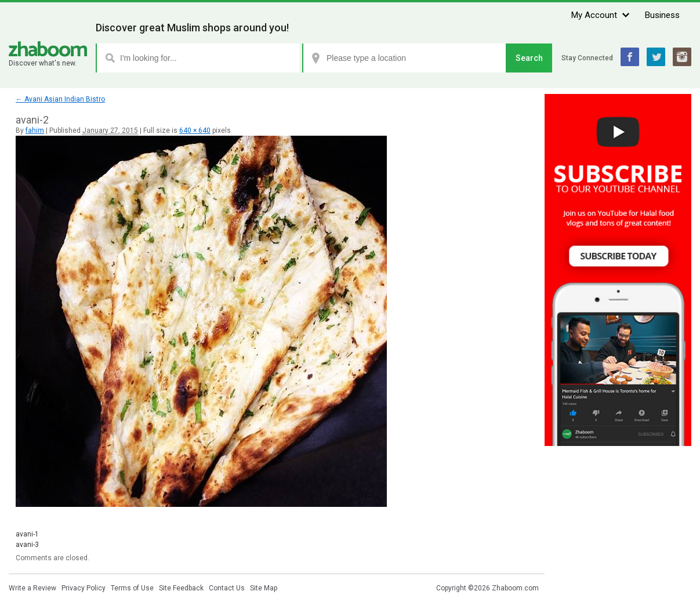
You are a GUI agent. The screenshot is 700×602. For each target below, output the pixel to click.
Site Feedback (181, 588)
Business (662, 15)
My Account (594, 15)
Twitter (656, 57)
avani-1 (27, 534)
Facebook (630, 57)
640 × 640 (195, 130)
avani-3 (27, 545)
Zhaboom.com (515, 588)
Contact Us (227, 588)
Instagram (682, 57)
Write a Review (32, 588)
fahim (35, 130)
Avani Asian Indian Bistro (60, 99)
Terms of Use (132, 588)
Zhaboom (48, 49)
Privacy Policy (84, 588)
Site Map (264, 588)
